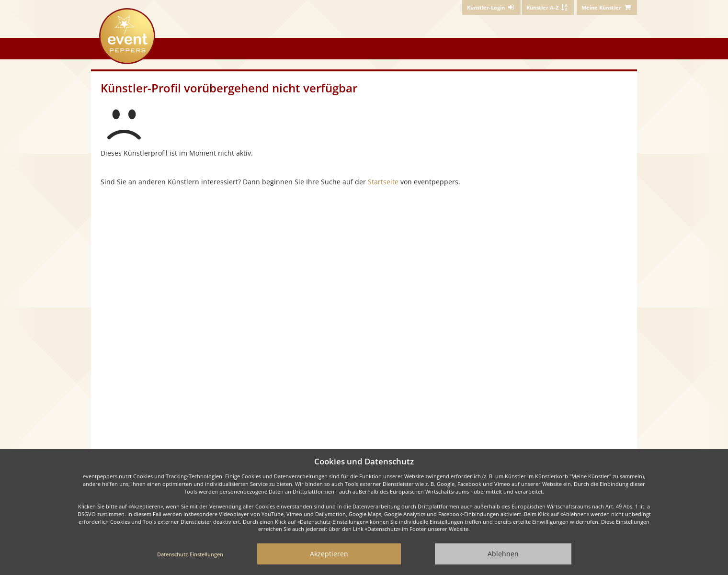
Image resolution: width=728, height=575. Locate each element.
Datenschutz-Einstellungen (190, 554)
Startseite (383, 182)
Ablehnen (503, 554)
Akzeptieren (329, 554)
